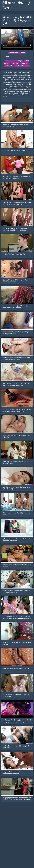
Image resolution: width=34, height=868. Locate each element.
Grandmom (10, 61)
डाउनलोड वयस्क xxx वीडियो (17, 53)
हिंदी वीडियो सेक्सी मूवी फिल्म (16, 5)
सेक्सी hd (15, 63)
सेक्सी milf (25, 63)
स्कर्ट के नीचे (9, 66)
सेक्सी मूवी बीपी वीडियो (22, 66)
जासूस (20, 61)
